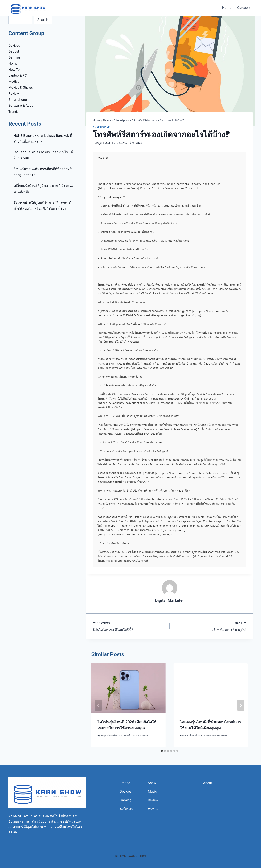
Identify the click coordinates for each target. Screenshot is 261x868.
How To (14, 70)
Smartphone (101, 127)
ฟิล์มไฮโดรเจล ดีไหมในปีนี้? (129, 626)
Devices (14, 45)
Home (227, 8)
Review (14, 93)
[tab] (162, 751)
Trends (14, 112)
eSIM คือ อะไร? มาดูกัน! (210, 626)
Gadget (14, 51)
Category (244, 8)
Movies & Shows (21, 87)
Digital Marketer (106, 143)
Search (43, 20)
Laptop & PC (18, 75)
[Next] (241, 705)
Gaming (14, 57)
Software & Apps (21, 105)
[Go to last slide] (98, 705)
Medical (14, 82)
